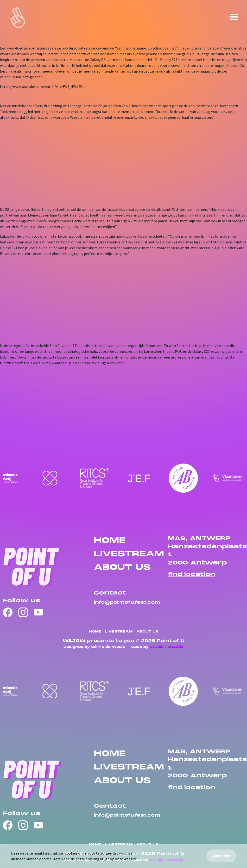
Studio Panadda (167, 647)
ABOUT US (122, 568)
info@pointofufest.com (127, 603)
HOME (110, 541)
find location (191, 575)
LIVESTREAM (129, 554)
